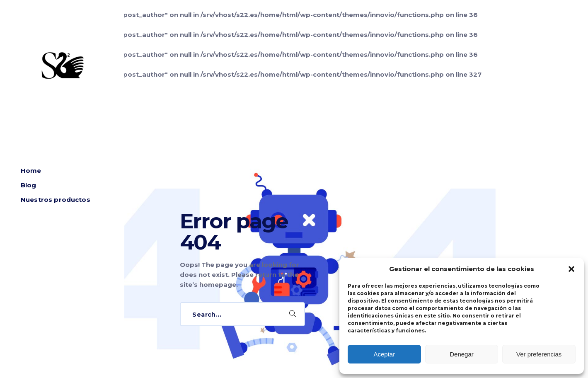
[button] (571, 269)
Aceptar (384, 354)
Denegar (462, 354)
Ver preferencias (539, 354)
